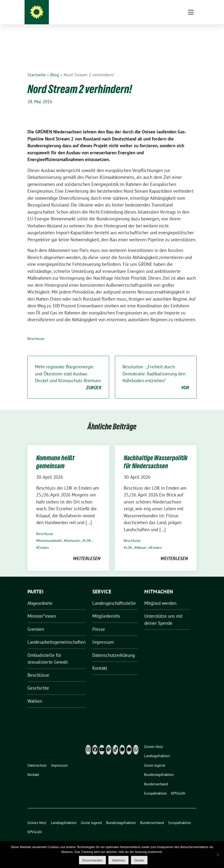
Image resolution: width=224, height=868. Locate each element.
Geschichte (38, 680)
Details (139, 860)
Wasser (142, 540)
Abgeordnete (40, 596)
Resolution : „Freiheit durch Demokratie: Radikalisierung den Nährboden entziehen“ (156, 370)
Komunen (73, 533)
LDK (88, 533)
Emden (43, 540)
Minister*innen (42, 608)
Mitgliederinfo (106, 608)
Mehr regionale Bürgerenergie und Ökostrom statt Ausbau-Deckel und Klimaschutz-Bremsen (68, 370)
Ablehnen (118, 860)
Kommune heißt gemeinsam (55, 454)
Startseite (37, 67)
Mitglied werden (160, 596)
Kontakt (100, 660)
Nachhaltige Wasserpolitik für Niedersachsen (156, 454)
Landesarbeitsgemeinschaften (56, 634)
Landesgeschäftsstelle (114, 596)
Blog (55, 67)
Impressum (103, 634)
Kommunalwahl (50, 533)
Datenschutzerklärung (114, 648)
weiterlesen (87, 551)
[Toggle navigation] (191, 37)
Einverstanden (92, 860)
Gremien (36, 622)
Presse (99, 622)
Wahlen (35, 694)
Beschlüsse (36, 331)
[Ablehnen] (218, 855)
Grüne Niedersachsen (122, 15)
